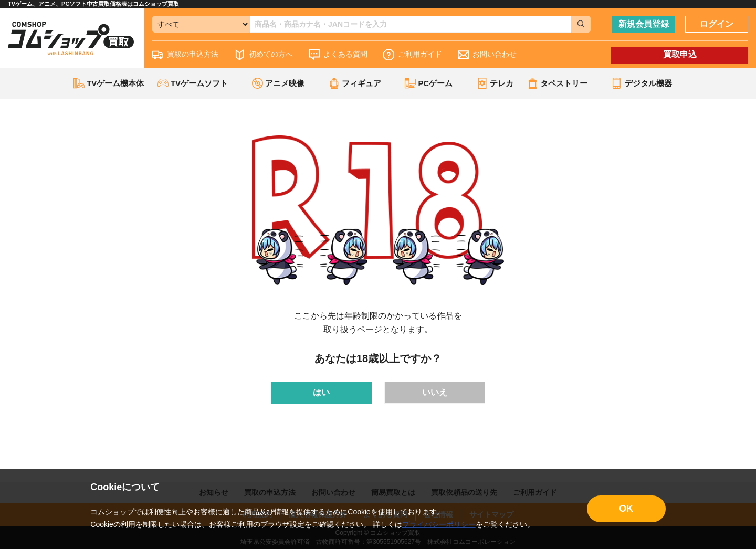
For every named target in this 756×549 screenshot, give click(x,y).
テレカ (495, 83)
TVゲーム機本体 (109, 83)
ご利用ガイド (413, 55)
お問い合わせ (487, 55)
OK (626, 509)
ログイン (717, 24)
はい (321, 392)
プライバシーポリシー (439, 524)
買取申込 (680, 54)
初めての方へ (264, 55)
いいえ (435, 392)
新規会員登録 (644, 24)
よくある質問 (338, 55)
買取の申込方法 (185, 55)
